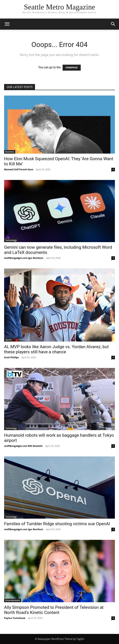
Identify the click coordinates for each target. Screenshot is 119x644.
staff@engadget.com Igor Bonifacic (24, 258)
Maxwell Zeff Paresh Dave (19, 169)
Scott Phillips (11, 357)
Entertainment (13, 600)
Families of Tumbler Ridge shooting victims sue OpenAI (57, 524)
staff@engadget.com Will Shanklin (23, 446)
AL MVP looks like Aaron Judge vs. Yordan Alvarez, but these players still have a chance (56, 349)
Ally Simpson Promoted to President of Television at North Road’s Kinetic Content (54, 610)
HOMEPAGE (72, 68)
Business (10, 152)
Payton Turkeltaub (15, 618)
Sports (9, 340)
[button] (7, 24)
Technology (11, 240)
